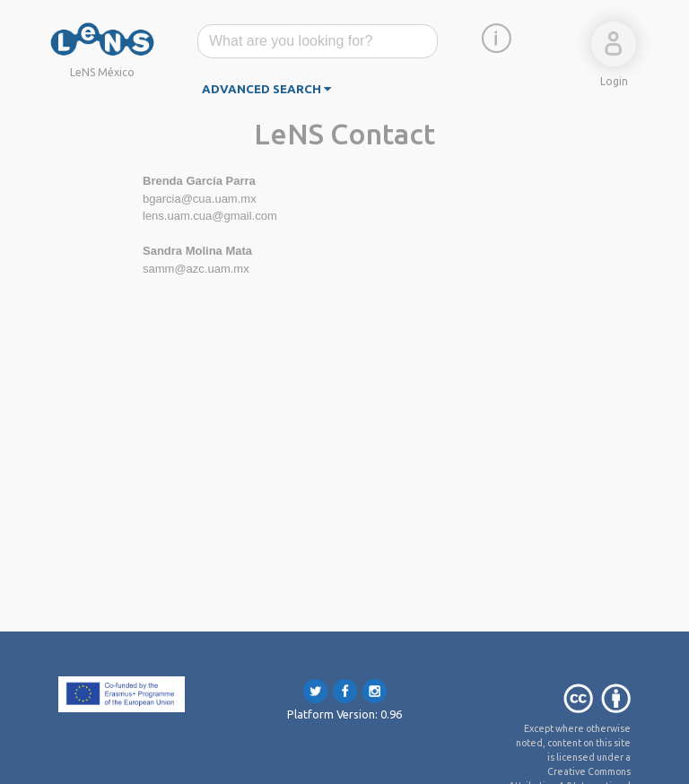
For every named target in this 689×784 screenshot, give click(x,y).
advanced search (266, 89)
